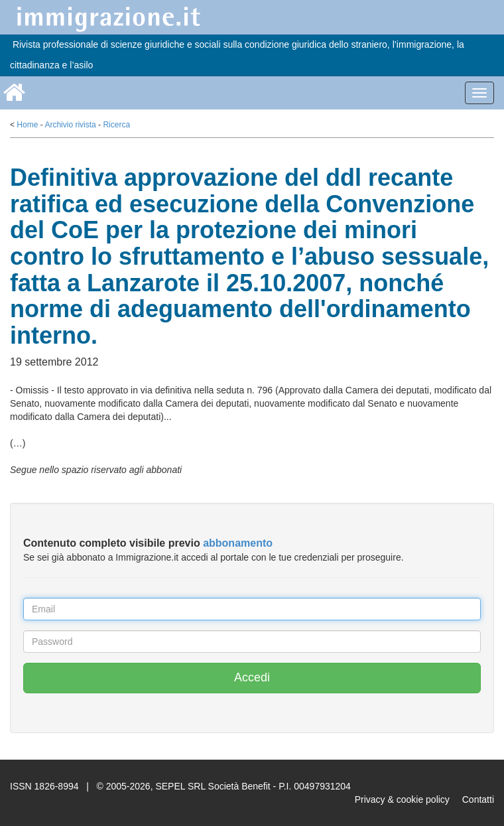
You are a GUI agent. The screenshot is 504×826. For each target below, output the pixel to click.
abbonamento (238, 543)
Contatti (478, 799)
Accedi (252, 677)
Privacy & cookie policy (402, 799)
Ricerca (116, 125)
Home (27, 125)
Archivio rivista (70, 125)
